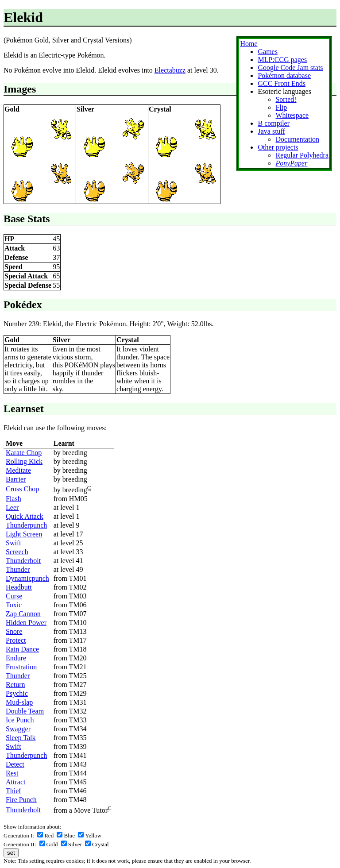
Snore (14, 631)
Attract (15, 782)
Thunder (18, 569)
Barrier (16, 479)
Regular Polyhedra (302, 155)
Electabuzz (170, 70)
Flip (281, 107)
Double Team (25, 711)
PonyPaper (291, 163)
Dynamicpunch (27, 578)
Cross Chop (22, 489)
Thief (14, 791)
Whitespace (292, 115)
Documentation (297, 139)
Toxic (14, 605)
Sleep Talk (21, 738)
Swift (14, 543)
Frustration (21, 667)
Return (15, 685)
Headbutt (19, 587)
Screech (17, 552)
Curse (14, 596)
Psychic (17, 693)
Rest (12, 773)
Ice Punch (20, 720)
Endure (16, 658)
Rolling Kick (24, 461)
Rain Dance (22, 649)
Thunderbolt (23, 561)
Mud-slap (19, 702)
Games (267, 52)
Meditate (18, 470)
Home (249, 44)
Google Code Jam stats (290, 68)
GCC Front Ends (282, 83)
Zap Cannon (23, 614)
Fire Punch (21, 800)
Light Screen (24, 534)
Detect (15, 764)
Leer (12, 507)
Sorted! (286, 99)
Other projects (278, 147)
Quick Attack (25, 516)
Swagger (18, 729)
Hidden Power (26, 623)
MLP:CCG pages (282, 60)
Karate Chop (24, 453)
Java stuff (271, 131)
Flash (14, 499)
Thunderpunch (26, 525)
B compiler (274, 123)
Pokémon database (284, 75)
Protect (16, 640)
